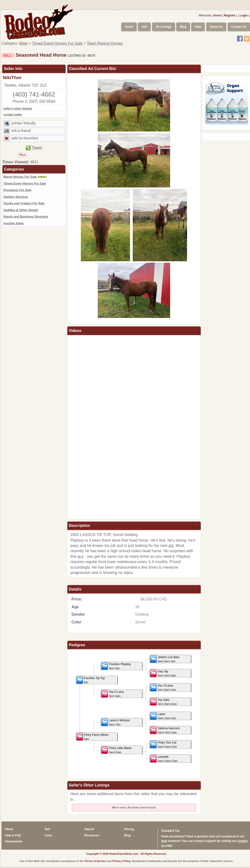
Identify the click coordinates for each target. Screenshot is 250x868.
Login (244, 15)
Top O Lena (113, 694)
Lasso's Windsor (116, 722)
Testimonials (14, 841)
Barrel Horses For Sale (25, 177)
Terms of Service (95, 861)
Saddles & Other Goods (21, 210)
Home (129, 27)
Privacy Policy (122, 861)
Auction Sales (14, 223)
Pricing (129, 829)
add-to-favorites (25, 138)
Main (24, 43)
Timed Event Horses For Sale (58, 43)
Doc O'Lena (163, 687)
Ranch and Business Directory (26, 217)
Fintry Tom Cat (163, 744)
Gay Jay (163, 673)
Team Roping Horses (105, 43)
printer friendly (24, 123)
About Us (216, 27)
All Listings (163, 27)
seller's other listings (18, 109)
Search (89, 829)
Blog (183, 27)
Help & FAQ (13, 835)
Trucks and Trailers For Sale (24, 203)
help (164, 841)
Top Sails (163, 702)
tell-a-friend (21, 131)
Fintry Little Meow (116, 750)
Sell (144, 27)
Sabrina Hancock (165, 730)
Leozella (164, 759)
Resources (92, 835)
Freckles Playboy (116, 666)
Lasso (163, 716)
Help (198, 27)
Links (48, 835)
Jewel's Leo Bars (165, 659)
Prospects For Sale (17, 190)
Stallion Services (16, 197)
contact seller (13, 115)
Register (229, 15)
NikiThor (12, 78)
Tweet (37, 148)
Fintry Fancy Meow (92, 737)
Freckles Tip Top (91, 680)
